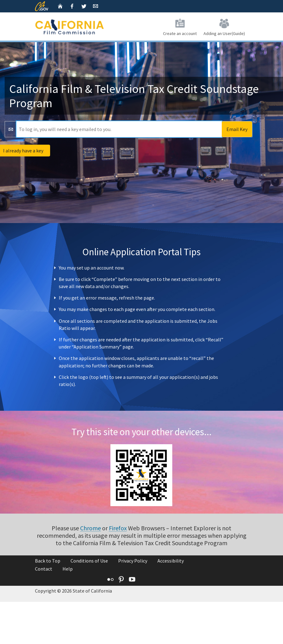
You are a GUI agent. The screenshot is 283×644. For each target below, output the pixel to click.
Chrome (90, 528)
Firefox (118, 528)
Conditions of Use (89, 561)
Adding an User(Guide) (224, 26)
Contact (44, 569)
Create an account (180, 26)
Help (68, 569)
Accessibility (171, 561)
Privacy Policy (133, 561)
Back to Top (48, 561)
